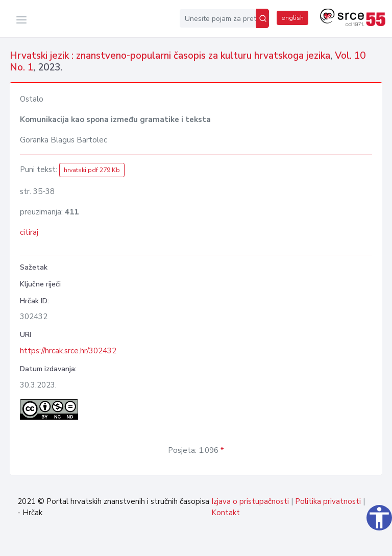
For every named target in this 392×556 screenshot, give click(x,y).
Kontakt (226, 513)
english (292, 18)
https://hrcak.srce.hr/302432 (68, 351)
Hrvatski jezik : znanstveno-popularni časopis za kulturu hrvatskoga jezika (170, 56)
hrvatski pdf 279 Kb (92, 170)
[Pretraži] (262, 18)
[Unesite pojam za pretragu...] (218, 18)
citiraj (29, 232)
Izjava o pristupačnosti (250, 501)
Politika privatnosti (328, 501)
